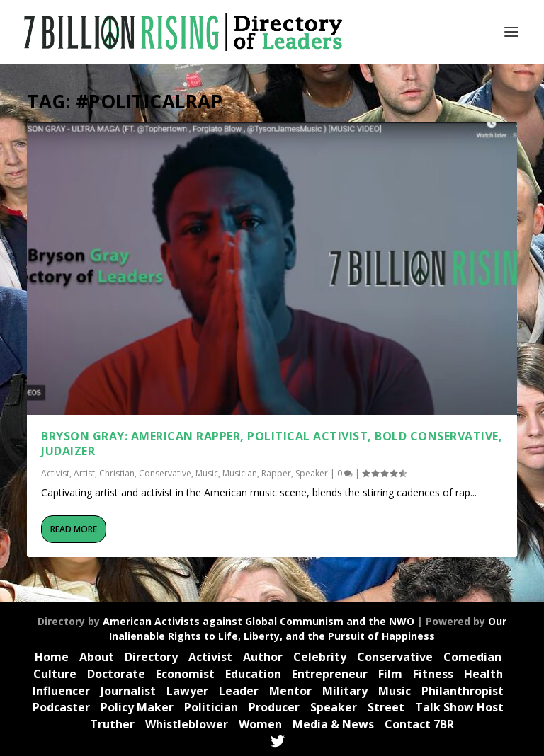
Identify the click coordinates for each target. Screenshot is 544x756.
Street (386, 707)
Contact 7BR (419, 724)
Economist (185, 674)
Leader (239, 691)
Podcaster (61, 707)
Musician (240, 473)
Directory (151, 657)
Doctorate (116, 674)
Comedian (472, 657)
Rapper (276, 473)
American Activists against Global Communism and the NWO (259, 621)
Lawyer (187, 691)
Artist (84, 473)
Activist (55, 473)
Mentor (290, 691)
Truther (112, 724)
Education (253, 674)
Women (260, 724)
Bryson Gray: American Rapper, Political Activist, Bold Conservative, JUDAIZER (272, 443)
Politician (211, 707)
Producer (274, 707)
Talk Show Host (459, 707)
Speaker (312, 473)
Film (390, 674)
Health (483, 674)
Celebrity (320, 657)
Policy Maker (137, 707)
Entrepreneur (330, 674)
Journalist (128, 691)
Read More (74, 529)
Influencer (61, 691)
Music (207, 473)
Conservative (165, 473)
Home (52, 657)
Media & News (333, 724)
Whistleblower (187, 724)
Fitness (433, 674)
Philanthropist (463, 691)
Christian (117, 473)
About (97, 657)
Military (345, 691)
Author (263, 657)
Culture (55, 674)
